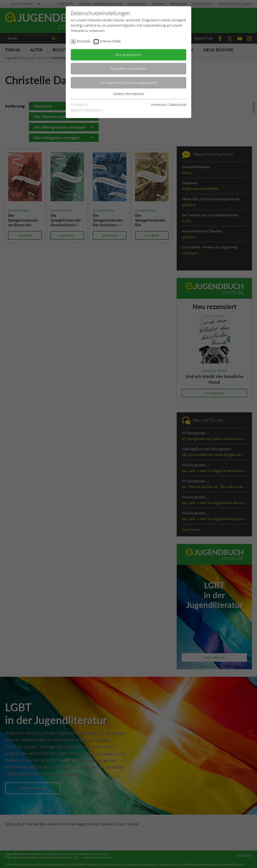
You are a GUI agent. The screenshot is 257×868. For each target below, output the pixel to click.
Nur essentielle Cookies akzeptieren (129, 82)
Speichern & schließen (128, 68)
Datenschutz (178, 105)
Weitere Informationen (128, 94)
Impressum (159, 105)
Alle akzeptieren (128, 55)
